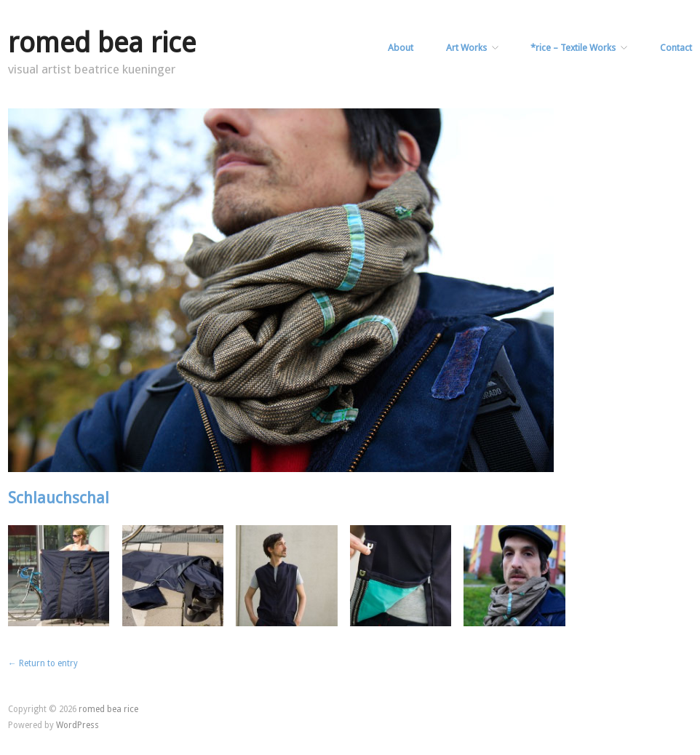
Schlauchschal (59, 498)
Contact (676, 48)
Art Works (466, 48)
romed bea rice (102, 43)
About (401, 48)
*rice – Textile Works (573, 48)
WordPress (77, 725)
